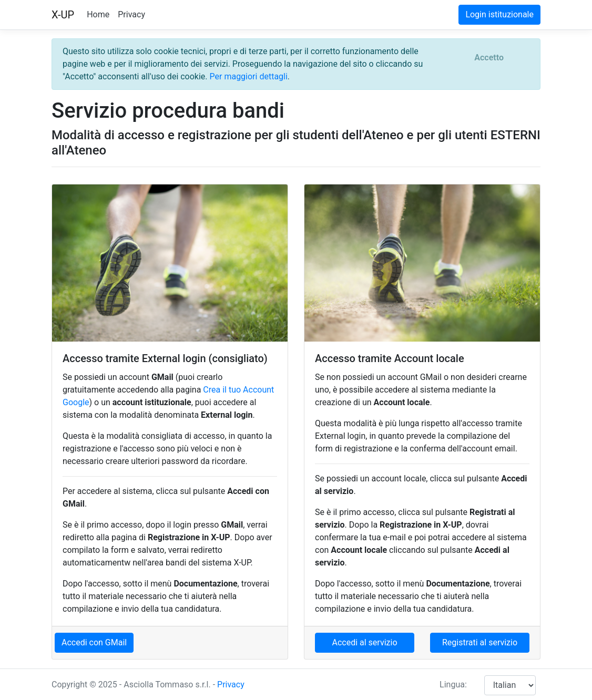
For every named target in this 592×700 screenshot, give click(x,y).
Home (98, 14)
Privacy (131, 14)
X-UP (63, 15)
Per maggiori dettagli (249, 76)
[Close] (489, 58)
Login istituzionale (499, 14)
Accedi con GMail (94, 642)
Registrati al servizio (480, 642)
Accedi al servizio (364, 642)
